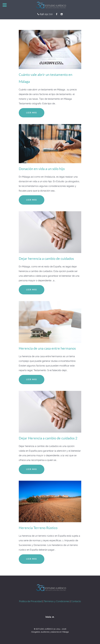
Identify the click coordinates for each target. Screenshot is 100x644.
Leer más (32, 113)
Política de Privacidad (31, 601)
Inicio (50, 617)
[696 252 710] (45, 14)
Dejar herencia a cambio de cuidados (46, 259)
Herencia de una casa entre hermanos (47, 348)
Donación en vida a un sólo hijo (42, 169)
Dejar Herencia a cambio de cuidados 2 (48, 438)
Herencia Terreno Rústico (38, 528)
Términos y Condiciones (57, 601)
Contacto (76, 601)
